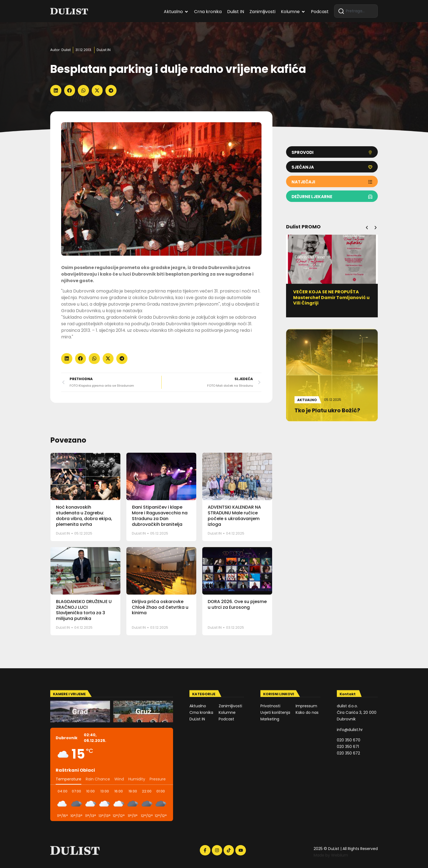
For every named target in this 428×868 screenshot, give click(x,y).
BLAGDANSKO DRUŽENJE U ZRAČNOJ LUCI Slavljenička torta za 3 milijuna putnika (84, 610)
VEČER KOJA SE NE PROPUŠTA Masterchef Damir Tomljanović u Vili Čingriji (334, 298)
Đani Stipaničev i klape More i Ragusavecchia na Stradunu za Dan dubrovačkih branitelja (160, 516)
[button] (56, 90)
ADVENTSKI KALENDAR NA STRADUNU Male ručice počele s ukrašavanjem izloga (234, 516)
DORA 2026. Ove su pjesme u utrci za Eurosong (237, 604)
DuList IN (104, 50)
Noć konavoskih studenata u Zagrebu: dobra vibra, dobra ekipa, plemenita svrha (84, 516)
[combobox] (356, 11)
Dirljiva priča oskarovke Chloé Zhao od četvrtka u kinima (160, 607)
